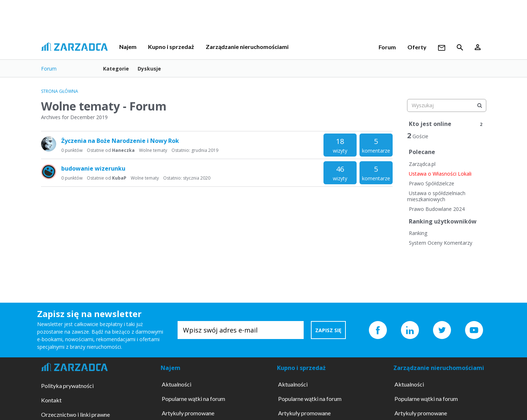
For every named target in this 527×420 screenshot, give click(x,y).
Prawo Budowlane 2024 (437, 209)
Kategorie (116, 69)
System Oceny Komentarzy (441, 243)
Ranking (418, 233)
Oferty (417, 47)
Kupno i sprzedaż (171, 47)
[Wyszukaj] (480, 105)
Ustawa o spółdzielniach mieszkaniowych (436, 196)
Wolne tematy (153, 150)
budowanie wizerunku (93, 168)
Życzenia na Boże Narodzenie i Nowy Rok (120, 141)
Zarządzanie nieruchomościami (247, 47)
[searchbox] (447, 105)
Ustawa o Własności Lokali (440, 174)
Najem (128, 47)
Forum (387, 47)
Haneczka (123, 150)
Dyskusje (149, 69)
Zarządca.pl (422, 164)
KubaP (119, 178)
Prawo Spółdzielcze (432, 183)
